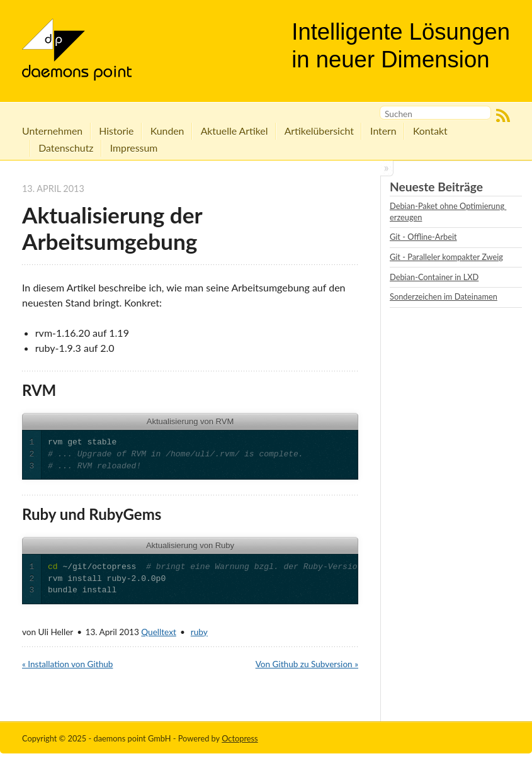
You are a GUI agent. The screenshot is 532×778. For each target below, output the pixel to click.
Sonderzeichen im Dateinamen (444, 296)
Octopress (240, 738)
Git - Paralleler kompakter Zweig (446, 257)
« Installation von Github (67, 664)
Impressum (134, 148)
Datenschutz (66, 148)
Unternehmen (52, 131)
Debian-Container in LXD (434, 277)
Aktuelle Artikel (235, 131)
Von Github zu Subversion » (307, 664)
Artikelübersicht (319, 131)
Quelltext (159, 632)
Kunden (167, 131)
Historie (116, 131)
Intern (383, 131)
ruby (199, 632)
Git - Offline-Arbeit (423, 237)
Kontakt (430, 131)
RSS (503, 116)
